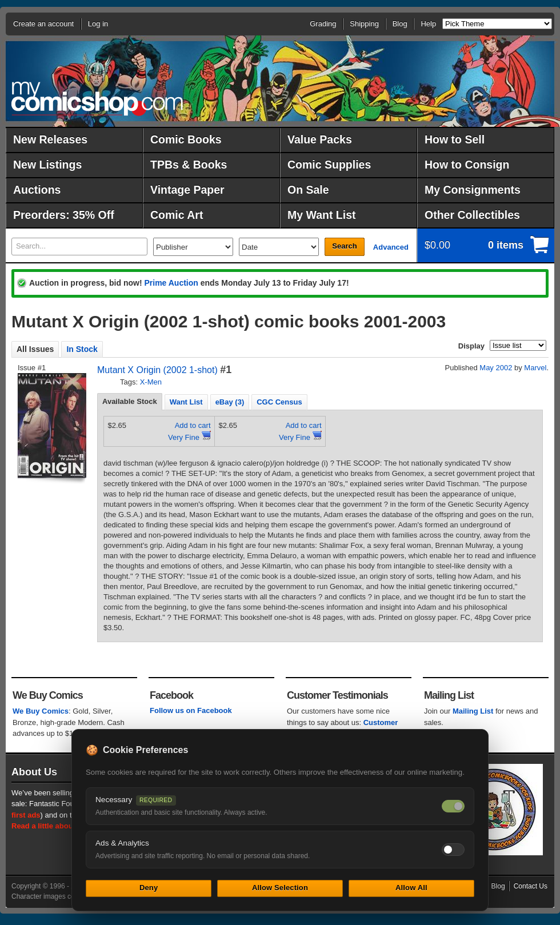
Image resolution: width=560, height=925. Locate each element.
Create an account (43, 24)
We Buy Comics (41, 711)
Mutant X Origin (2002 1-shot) (157, 370)
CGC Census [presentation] (279, 402)
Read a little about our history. (65, 826)
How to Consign (467, 165)
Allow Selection (280, 888)
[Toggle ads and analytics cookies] (453, 850)
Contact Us (531, 886)
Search (344, 246)
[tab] (130, 402)
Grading (323, 24)
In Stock (82, 349)
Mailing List (473, 711)
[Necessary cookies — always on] (453, 806)
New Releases (50, 139)
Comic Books (186, 139)
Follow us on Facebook (191, 710)
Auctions (37, 190)
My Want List (322, 215)
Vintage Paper (187, 190)
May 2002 (496, 368)
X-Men (151, 382)
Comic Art (177, 215)
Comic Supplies (329, 165)
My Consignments (473, 190)
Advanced (391, 247)
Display (471, 346)
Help (428, 24)
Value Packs (320, 139)
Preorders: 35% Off (64, 215)
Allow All (411, 888)
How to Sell (455, 139)
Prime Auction (171, 283)
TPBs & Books (189, 165)
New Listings (47, 165)
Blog (400, 24)
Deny (149, 888)
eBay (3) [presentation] (230, 402)
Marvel (535, 368)
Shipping (364, 24)
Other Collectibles (472, 215)
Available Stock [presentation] (130, 401)
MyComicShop (97, 99)
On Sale (308, 190)
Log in (98, 24)
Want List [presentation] (186, 402)
